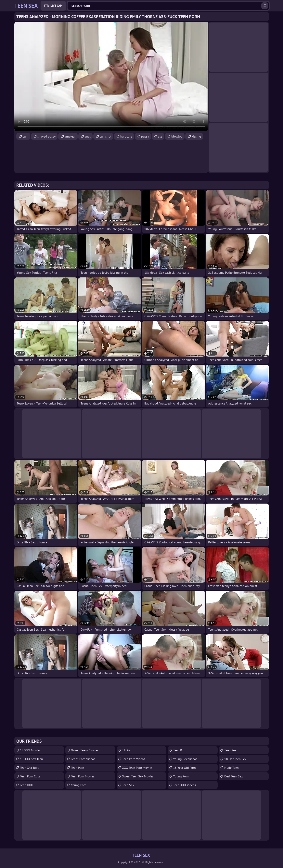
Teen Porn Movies (83, 776)
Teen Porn (77, 768)
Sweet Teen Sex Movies (138, 776)
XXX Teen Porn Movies (137, 768)
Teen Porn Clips (30, 776)
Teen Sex (128, 785)
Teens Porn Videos (83, 759)
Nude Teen (232, 768)
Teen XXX (26, 785)
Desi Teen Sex (234, 776)
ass (160, 136)
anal (88, 136)
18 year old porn (184, 768)
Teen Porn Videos (134, 759)
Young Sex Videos (185, 759)
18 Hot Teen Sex (235, 759)
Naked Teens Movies (85, 750)
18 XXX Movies (30, 750)
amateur (70, 136)
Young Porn (79, 785)
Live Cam (56, 6)
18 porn (127, 750)
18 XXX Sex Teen (31, 759)
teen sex (230, 750)
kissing (196, 136)
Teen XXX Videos (185, 785)
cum (26, 136)
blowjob (177, 136)
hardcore (126, 136)
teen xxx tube (30, 768)
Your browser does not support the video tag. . (111, 76)
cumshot (105, 136)
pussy (145, 136)
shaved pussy (46, 136)
